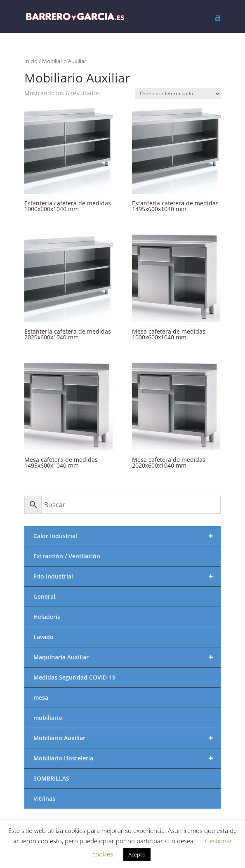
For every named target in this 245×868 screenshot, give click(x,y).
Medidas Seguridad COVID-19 (74, 677)
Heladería (47, 617)
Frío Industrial (127, 576)
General (44, 596)
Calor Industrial (127, 536)
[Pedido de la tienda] (178, 94)
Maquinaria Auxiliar (127, 657)
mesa (41, 697)
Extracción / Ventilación (67, 556)
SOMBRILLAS (51, 778)
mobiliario (48, 718)
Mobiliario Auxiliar (127, 738)
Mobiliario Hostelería (127, 758)
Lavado (44, 637)
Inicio (31, 61)
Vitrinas (44, 799)
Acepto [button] (137, 854)
